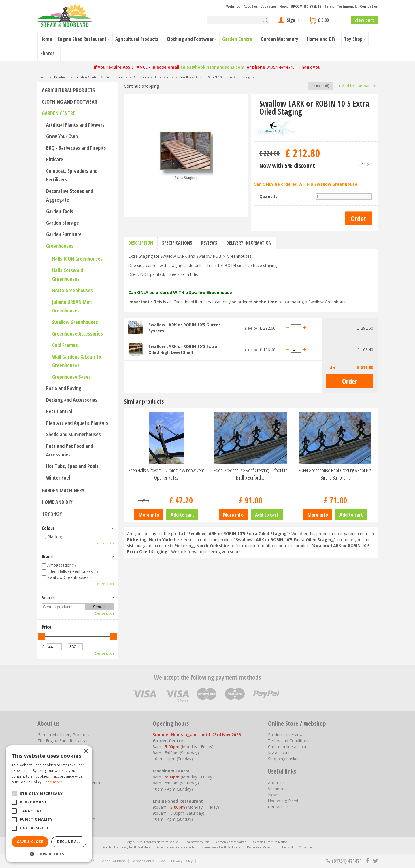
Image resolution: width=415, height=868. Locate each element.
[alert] (49, 804)
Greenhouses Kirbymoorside (176, 847)
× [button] (86, 752)
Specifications (177, 243)
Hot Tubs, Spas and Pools (72, 466)
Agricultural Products (68, 90)
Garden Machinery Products (63, 735)
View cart (364, 20)
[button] (49, 854)
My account (279, 753)
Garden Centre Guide (148, 861)
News (273, 795)
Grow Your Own (62, 136)
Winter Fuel (58, 477)
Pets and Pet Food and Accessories (70, 450)
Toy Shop (52, 513)
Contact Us (278, 807)
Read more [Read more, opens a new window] (53, 782)
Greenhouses (60, 246)
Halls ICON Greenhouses (77, 259)
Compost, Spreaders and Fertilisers (72, 175)
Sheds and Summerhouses (73, 434)
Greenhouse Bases (71, 377)
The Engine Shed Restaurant (64, 741)
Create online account (288, 747)
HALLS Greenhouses (72, 290)
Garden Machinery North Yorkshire (127, 847)
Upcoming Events (284, 801)
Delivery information (249, 243)
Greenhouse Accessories (78, 333)
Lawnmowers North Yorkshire (221, 847)
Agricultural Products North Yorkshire (153, 842)
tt (375, 861)
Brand (47, 557)
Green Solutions (113, 861)
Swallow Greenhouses (75, 322)
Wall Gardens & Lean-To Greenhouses (77, 361)
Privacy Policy (182, 861)
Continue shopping (141, 86)
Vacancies (277, 789)
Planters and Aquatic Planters (77, 423)
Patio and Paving (64, 388)
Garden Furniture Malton (270, 842)
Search (48, 598)
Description (141, 243)
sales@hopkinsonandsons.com (212, 67)
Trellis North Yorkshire (297, 847)
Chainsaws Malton (197, 842)
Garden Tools (60, 211)
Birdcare (55, 159)
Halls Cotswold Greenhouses (68, 274)
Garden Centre (59, 113)
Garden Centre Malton (231, 842)
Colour (48, 528)
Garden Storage (63, 223)
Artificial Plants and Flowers (75, 125)
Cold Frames (65, 345)
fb (367, 861)
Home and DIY (57, 502)
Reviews (209, 243)
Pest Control (59, 411)
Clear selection (104, 543)
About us (276, 783)
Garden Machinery (63, 490)
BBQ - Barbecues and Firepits (76, 148)
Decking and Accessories (72, 400)
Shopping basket (283, 759)
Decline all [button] (69, 842)
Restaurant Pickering (261, 847)
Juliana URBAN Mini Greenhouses (72, 306)
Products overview (285, 735)
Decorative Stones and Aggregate (70, 195)
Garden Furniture (64, 234)
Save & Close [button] (30, 842)
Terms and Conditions (289, 741)
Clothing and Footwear (69, 102)
